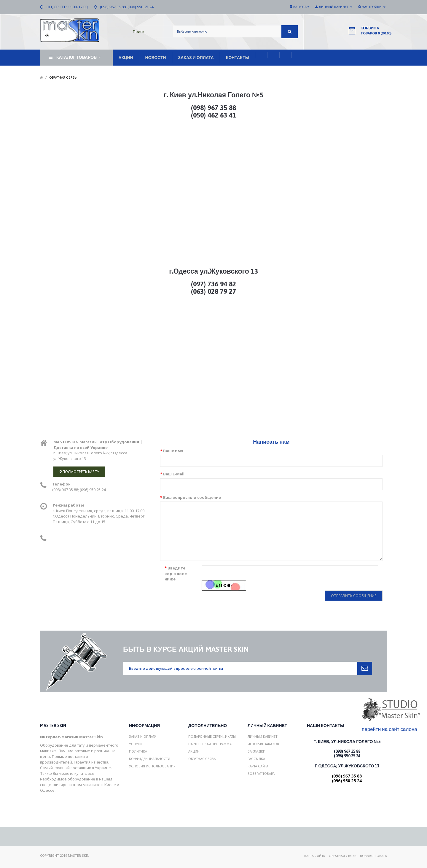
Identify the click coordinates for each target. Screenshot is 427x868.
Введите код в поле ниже (176, 573)
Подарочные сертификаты (212, 736)
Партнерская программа (210, 744)
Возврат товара (261, 773)
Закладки (256, 751)
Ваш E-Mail (174, 474)
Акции (194, 751)
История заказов (263, 744)
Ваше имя (173, 451)
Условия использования (152, 766)
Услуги (135, 744)
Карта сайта (258, 766)
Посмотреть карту (79, 472)
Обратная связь (63, 77)
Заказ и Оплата (143, 736)
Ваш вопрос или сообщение (192, 497)
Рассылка (256, 759)
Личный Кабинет (262, 736)
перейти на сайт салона (389, 729)
